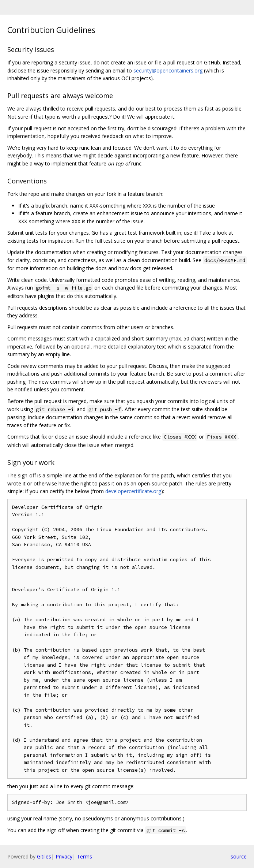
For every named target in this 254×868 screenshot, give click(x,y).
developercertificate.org (133, 491)
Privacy (64, 856)
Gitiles (44, 856)
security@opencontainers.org (168, 70)
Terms (84, 856)
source (239, 856)
